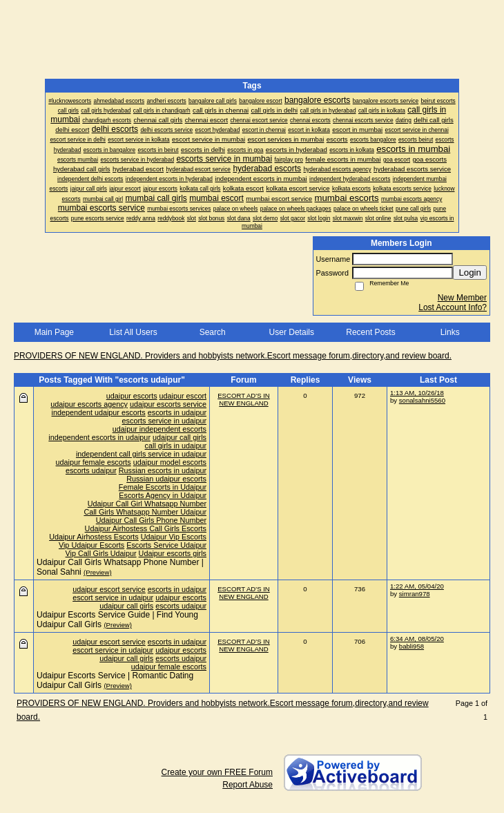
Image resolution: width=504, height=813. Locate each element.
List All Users (133, 332)
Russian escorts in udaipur (163, 470)
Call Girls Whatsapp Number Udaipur (145, 512)
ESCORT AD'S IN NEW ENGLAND (244, 399)
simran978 (415, 594)
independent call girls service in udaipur (141, 454)
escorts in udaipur (177, 412)
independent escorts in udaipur (99, 437)
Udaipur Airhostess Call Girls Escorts (146, 528)
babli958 (411, 646)
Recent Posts (370, 332)
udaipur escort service (109, 589)
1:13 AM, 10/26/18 (417, 393)
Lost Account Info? (453, 307)
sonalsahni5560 (422, 400)
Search (213, 332)
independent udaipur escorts (99, 412)
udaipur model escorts (170, 462)
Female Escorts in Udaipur (163, 487)
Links (450, 332)
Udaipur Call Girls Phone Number (151, 520)
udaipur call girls (180, 437)
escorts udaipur (91, 470)
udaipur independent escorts (159, 429)
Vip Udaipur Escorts (91, 545)
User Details (292, 332)
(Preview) (98, 572)
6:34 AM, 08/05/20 (417, 639)
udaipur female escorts (94, 462)
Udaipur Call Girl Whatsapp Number (147, 504)
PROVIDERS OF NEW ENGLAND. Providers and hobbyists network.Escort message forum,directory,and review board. (233, 356)
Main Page (54, 332)
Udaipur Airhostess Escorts (94, 537)
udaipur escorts (132, 396)
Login (470, 272)
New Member (462, 298)
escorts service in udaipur (164, 421)
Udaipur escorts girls (173, 553)
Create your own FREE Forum (217, 772)
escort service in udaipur (113, 597)
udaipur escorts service (168, 404)
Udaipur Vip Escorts (174, 537)
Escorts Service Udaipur (166, 545)
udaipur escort (183, 396)
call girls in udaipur (176, 446)
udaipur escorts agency (89, 404)
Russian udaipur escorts (166, 479)
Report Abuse (248, 785)
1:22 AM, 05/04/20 (417, 586)
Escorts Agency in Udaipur (163, 495)
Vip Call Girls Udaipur (101, 553)
